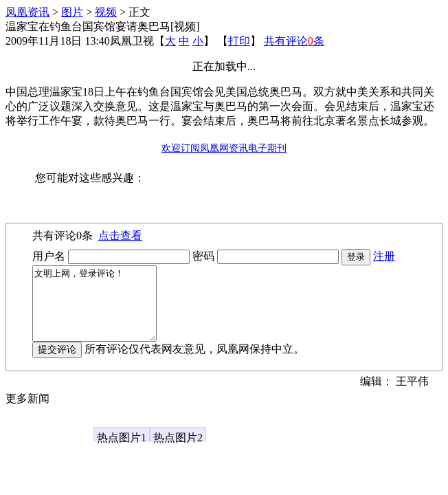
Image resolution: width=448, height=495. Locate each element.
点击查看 (120, 235)
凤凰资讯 (27, 12)
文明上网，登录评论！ (101, 311)
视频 (106, 12)
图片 (72, 12)
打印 (239, 41)
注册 (384, 256)
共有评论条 (294, 41)
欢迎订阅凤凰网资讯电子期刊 (224, 148)
